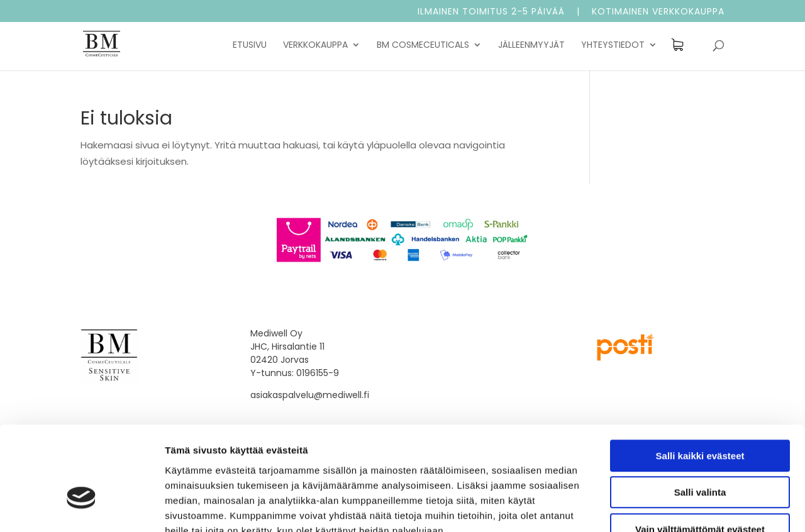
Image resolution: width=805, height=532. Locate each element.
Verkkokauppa (315, 46)
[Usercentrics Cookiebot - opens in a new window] (81, 507)
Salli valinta (700, 415)
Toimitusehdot (452, 333)
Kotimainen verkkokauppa (658, 12)
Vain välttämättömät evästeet (700, 452)
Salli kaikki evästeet (700, 378)
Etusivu (250, 46)
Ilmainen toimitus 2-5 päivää (491, 12)
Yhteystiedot (613, 46)
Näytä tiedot (673, 507)
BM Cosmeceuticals (423, 46)
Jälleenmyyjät (531, 46)
